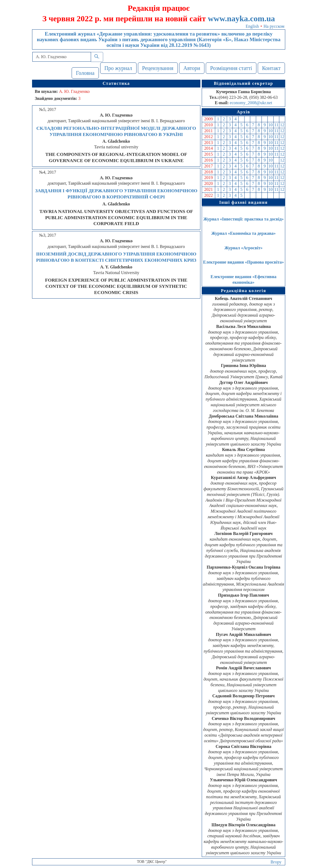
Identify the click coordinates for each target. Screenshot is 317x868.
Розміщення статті (231, 68)
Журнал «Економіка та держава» (243, 233)
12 (282, 125)
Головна (85, 73)
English (252, 26)
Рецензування (158, 68)
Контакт (271, 68)
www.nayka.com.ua (241, 18)
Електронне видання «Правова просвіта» (243, 262)
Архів (243, 112)
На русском (274, 26)
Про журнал (118, 68)
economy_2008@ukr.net (251, 103)
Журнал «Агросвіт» (243, 248)
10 (270, 125)
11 (276, 125)
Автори (192, 68)
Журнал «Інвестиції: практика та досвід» (244, 219)
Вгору (276, 862)
